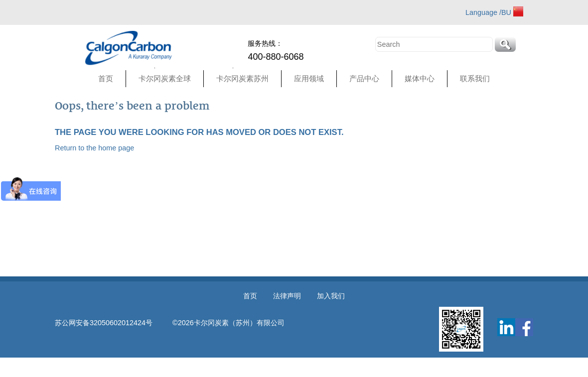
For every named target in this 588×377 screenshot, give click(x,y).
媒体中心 (420, 78)
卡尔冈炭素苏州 (242, 78)
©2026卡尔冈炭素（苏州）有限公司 (228, 323)
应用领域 (309, 78)
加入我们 (331, 296)
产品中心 (364, 78)
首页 (106, 78)
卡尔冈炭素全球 (165, 78)
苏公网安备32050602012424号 (114, 323)
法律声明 (287, 296)
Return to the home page (94, 148)
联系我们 (475, 78)
